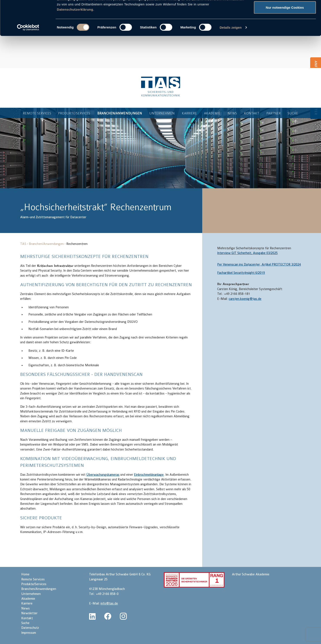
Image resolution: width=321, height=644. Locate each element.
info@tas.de (109, 604)
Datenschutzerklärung (75, 42)
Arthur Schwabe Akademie (251, 575)
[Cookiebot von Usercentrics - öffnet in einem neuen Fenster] (28, 60)
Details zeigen (231, 60)
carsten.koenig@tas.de (245, 299)
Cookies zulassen (285, 11)
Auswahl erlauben (285, 26)
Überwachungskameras (103, 475)
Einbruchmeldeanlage (149, 475)
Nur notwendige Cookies (285, 40)
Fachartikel (241, 273)
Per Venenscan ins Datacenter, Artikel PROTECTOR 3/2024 (259, 265)
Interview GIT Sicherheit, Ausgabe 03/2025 (247, 253)
